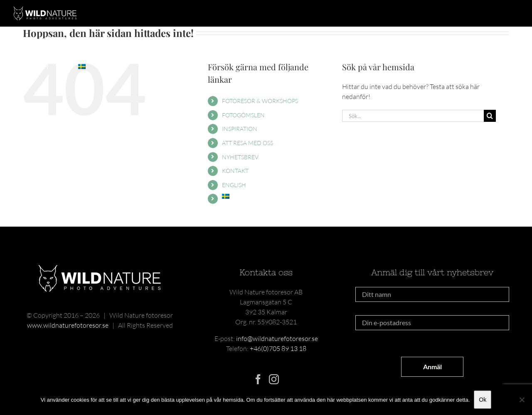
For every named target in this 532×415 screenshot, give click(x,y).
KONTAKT (235, 171)
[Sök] (490, 116)
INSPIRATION (240, 129)
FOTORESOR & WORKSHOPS (260, 101)
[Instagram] (274, 379)
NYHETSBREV (240, 157)
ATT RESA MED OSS (248, 143)
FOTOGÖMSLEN (243, 115)
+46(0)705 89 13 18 (278, 348)
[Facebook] (258, 379)
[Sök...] (413, 116)
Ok (483, 400)
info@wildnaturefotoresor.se (277, 338)
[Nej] (522, 400)
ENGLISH (234, 185)
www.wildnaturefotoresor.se (68, 325)
